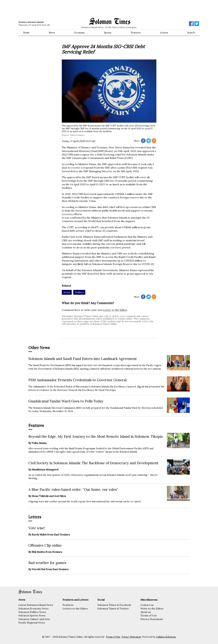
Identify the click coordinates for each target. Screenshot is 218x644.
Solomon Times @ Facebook (114, 605)
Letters (164, 33)
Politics (79, 292)
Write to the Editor (152, 608)
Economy (80, 33)
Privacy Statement (152, 619)
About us (146, 612)
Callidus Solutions (166, 637)
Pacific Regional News (32, 623)
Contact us (147, 605)
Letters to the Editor (75, 608)
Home (26, 33)
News (52, 33)
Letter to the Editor (115, 310)
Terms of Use (149, 615)
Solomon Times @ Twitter (113, 608)
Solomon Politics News (32, 612)
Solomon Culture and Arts (34, 619)
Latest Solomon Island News (36, 605)
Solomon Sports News (32, 615)
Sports (108, 33)
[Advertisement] (63, 9)
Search (191, 33)
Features (136, 33)
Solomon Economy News (33, 608)
